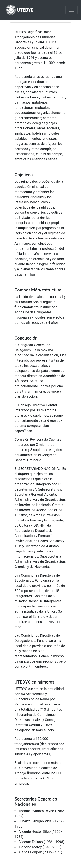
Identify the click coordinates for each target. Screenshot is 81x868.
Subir (74, 862)
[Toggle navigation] (71, 10)
